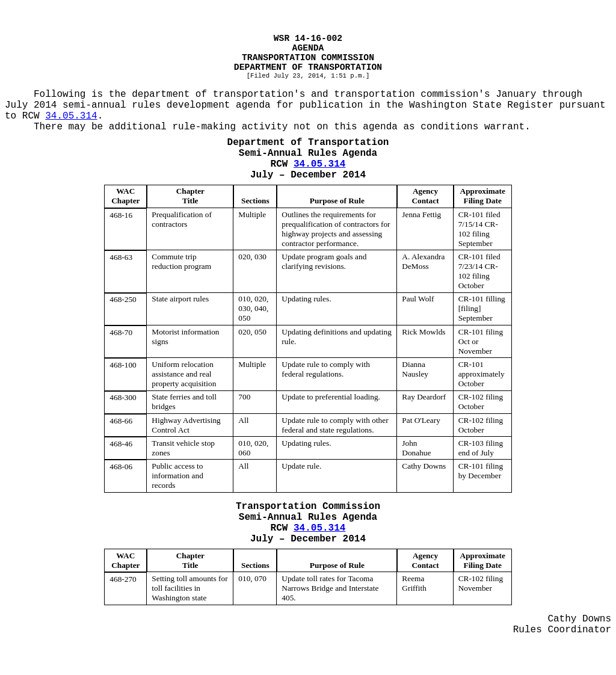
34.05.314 (71, 116)
